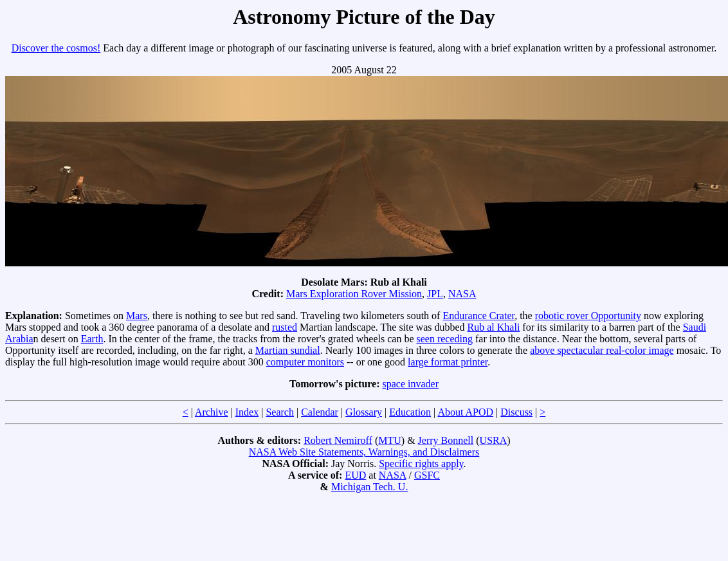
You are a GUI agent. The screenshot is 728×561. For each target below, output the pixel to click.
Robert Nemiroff (338, 440)
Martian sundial (288, 350)
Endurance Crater (478, 316)
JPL (435, 294)
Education (410, 412)
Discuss (516, 412)
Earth (92, 339)
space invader (411, 384)
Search (280, 412)
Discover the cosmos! (56, 48)
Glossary (364, 412)
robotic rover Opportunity (588, 316)
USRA (494, 440)
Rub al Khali (494, 327)
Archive (212, 412)
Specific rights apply (421, 464)
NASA (462, 294)
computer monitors (305, 362)
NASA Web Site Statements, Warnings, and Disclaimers (364, 452)
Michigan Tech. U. (369, 487)
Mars (137, 316)
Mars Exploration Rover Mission (354, 294)
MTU (390, 440)
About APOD (465, 412)
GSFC (427, 475)
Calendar (320, 412)
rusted (285, 327)
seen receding (445, 339)
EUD (355, 475)
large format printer (448, 362)
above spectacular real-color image (602, 350)
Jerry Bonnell (446, 440)
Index (247, 412)
